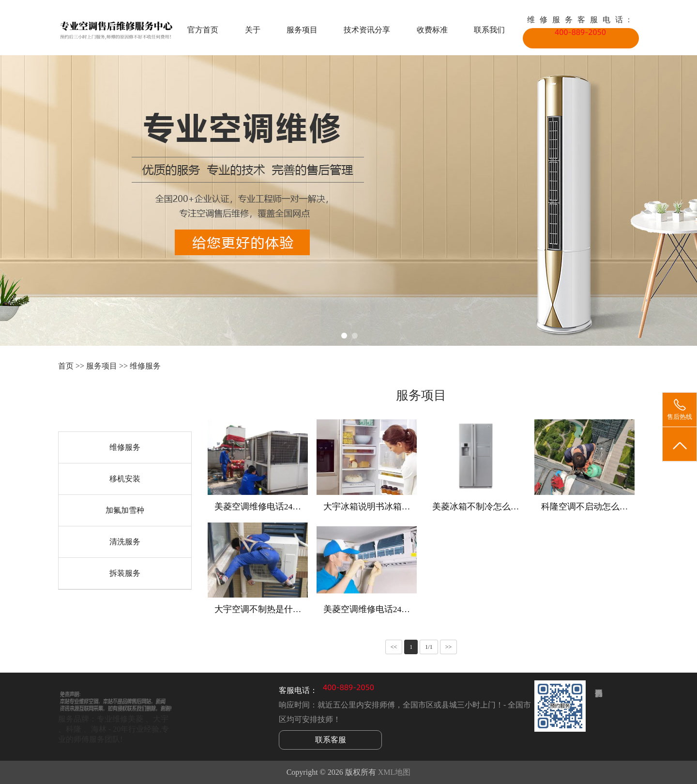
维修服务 (145, 366)
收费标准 (432, 30)
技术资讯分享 (367, 30)
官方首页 (203, 30)
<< (394, 647)
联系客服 (331, 740)
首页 (66, 366)
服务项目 (302, 30)
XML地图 (394, 772)
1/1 (429, 647)
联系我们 (489, 30)
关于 (253, 30)
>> (449, 647)
